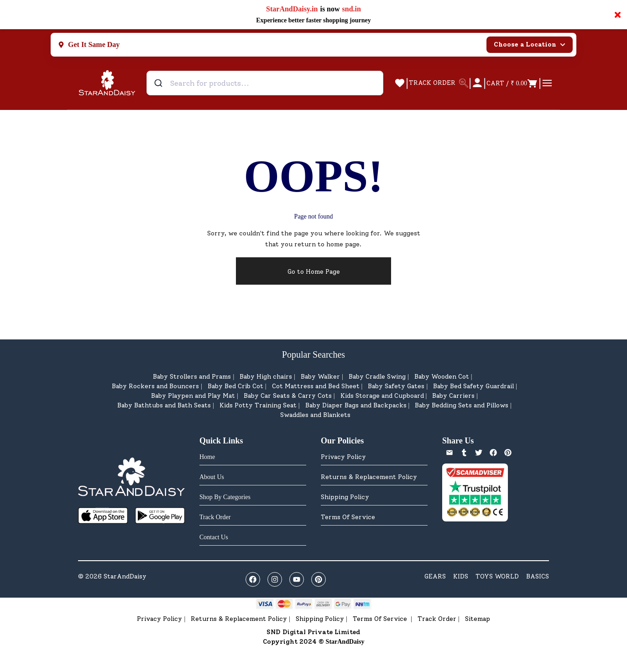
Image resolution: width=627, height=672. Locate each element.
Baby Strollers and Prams (192, 377)
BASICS (538, 576)
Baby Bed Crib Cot (235, 386)
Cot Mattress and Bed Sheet (316, 386)
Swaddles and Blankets (315, 415)
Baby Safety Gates (396, 386)
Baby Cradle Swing (377, 377)
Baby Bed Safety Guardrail (473, 386)
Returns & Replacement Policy (369, 477)
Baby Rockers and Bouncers (155, 386)
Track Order (437, 619)
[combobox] (265, 83)
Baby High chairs (266, 377)
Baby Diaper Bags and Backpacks (356, 405)
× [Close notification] (618, 15)
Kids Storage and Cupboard (382, 396)
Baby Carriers (453, 396)
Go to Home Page (314, 272)
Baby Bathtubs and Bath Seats (164, 405)
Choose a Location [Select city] (530, 44)
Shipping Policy (345, 497)
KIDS (461, 576)
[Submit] (159, 83)
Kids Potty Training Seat (258, 405)
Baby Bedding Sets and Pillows (462, 405)
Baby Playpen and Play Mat (193, 396)
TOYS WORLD (497, 576)
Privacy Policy (343, 457)
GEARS (435, 576)
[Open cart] (512, 83)
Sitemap (478, 619)
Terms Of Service (348, 517)
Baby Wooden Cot (442, 377)
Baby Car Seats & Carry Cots (288, 396)
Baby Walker (320, 377)
